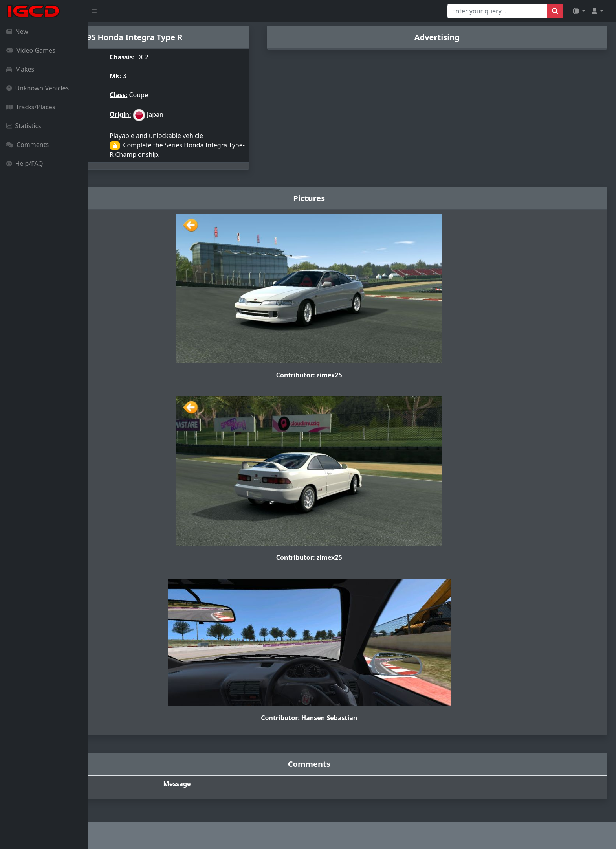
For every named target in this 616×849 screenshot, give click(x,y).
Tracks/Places (31, 107)
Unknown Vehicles (38, 88)
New (17, 31)
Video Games (31, 50)
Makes (20, 69)
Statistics (24, 126)
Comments (27, 145)
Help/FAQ (25, 164)
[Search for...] (497, 11)
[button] (579, 11)
